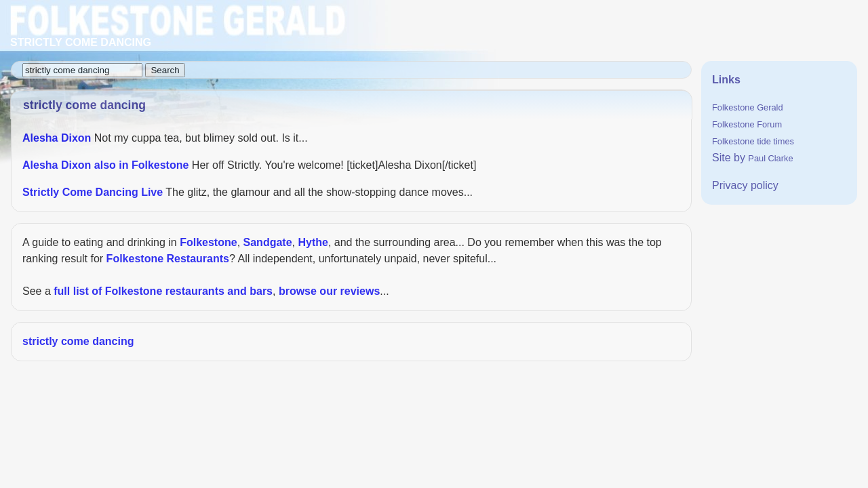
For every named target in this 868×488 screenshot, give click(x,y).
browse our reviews (329, 291)
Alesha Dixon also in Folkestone (105, 165)
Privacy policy (745, 185)
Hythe (313, 242)
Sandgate (268, 242)
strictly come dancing (78, 341)
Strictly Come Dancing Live (93, 192)
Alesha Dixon (57, 138)
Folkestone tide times (753, 141)
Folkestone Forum (747, 124)
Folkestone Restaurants (168, 259)
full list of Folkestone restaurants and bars (163, 291)
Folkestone (208, 242)
